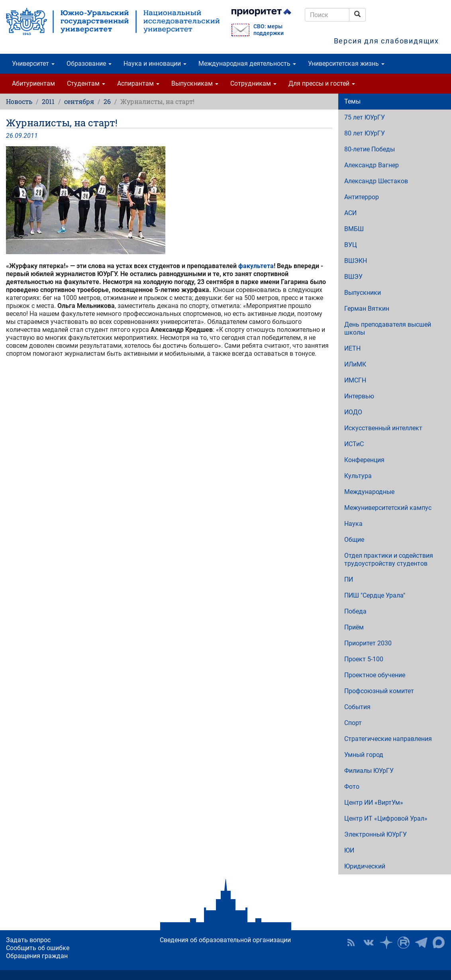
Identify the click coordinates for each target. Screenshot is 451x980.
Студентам (86, 83)
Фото (352, 787)
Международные (369, 492)
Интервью (359, 396)
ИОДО (353, 412)
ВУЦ (351, 245)
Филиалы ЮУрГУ (369, 771)
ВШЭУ (353, 277)
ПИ (349, 579)
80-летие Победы (370, 149)
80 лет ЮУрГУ (365, 133)
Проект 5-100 (364, 659)
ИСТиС (354, 444)
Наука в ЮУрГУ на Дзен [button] (386, 943)
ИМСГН (355, 380)
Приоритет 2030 (368, 643)
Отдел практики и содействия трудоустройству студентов (389, 560)
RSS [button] (351, 943)
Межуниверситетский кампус (388, 508)
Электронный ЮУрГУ (376, 834)
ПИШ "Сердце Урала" (375, 595)
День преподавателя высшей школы (388, 328)
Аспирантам (138, 83)
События (357, 707)
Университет (33, 64)
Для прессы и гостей (322, 83)
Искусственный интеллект (383, 428)
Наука (353, 524)
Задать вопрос (28, 940)
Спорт (353, 723)
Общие (354, 540)
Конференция (364, 460)
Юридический (365, 866)
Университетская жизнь (346, 64)
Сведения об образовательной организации (225, 940)
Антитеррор (362, 197)
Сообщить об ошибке (38, 948)
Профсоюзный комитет (379, 691)
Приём (354, 627)
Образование (89, 64)
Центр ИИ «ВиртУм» (374, 803)
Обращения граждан (37, 956)
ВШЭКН (356, 261)
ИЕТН (352, 348)
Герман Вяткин (367, 309)
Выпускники (363, 293)
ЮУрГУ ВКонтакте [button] (369, 943)
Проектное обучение (375, 675)
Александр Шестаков (376, 181)
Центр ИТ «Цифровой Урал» (386, 818)
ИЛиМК (355, 364)
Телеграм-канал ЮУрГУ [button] (421, 943)
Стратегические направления (388, 739)
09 (18, 136)
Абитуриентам (33, 83)
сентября (79, 101)
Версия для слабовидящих (386, 41)
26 (107, 101)
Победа (355, 611)
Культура (358, 476)
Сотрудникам (253, 83)
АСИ (350, 213)
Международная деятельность (247, 64)
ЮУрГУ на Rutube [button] (404, 943)
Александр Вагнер (372, 165)
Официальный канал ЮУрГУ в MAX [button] (439, 943)
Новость (19, 101)
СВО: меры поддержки (269, 30)
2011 (48, 101)
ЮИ (349, 850)
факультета (256, 266)
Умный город (364, 755)
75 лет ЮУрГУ (365, 117)
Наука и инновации (155, 64)
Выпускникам (195, 83)
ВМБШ (354, 229)
